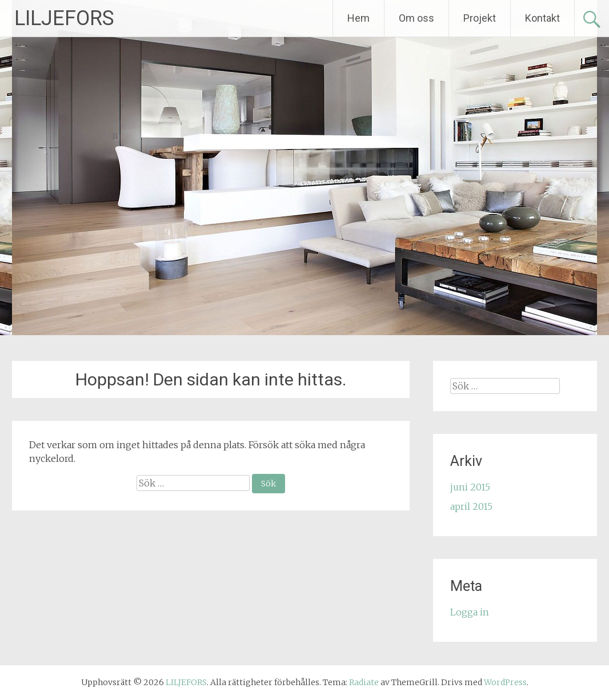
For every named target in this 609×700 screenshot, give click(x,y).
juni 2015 (470, 487)
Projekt (480, 18)
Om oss (416, 18)
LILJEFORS (64, 18)
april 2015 (471, 506)
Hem (358, 18)
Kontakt (542, 18)
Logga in (470, 612)
